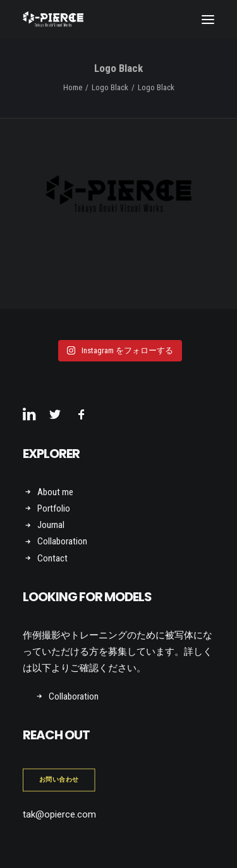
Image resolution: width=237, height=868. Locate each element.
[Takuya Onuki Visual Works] (53, 19)
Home (73, 87)
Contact (52, 558)
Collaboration (62, 541)
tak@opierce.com (59, 814)
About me (55, 492)
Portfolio (54, 508)
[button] (208, 19)
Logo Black (110, 87)
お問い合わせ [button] (59, 779)
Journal (51, 525)
